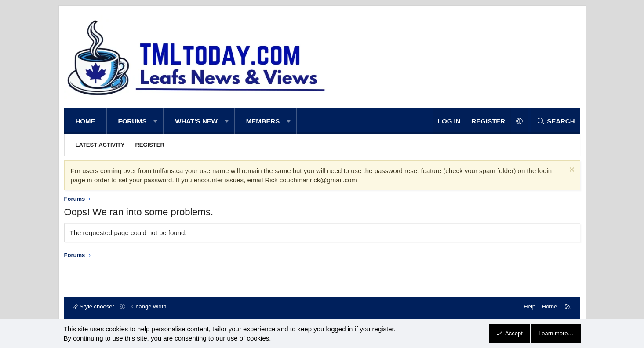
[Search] (556, 121)
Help (529, 306)
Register (149, 145)
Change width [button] (149, 306)
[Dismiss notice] (571, 171)
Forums (133, 121)
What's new (196, 121)
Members (263, 121)
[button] (156, 121)
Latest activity (100, 145)
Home (86, 121)
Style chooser (94, 306)
